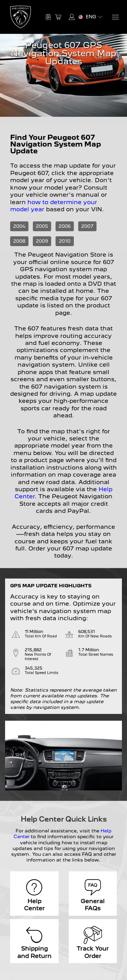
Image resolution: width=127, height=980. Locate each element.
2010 (65, 241)
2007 (87, 226)
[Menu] (115, 17)
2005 (42, 226)
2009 (42, 241)
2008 (19, 241)
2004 (19, 226)
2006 (65, 226)
